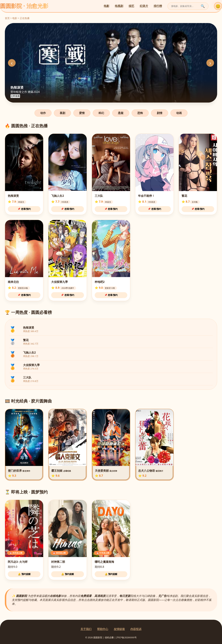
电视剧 (119, 6)
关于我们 (86, 629)
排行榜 (158, 6)
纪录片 (144, 6)
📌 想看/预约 (24, 209)
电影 (106, 6)
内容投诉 (136, 629)
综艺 (131, 6)
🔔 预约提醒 (24, 574)
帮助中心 (103, 629)
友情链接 (119, 629)
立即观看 (15, 96)
